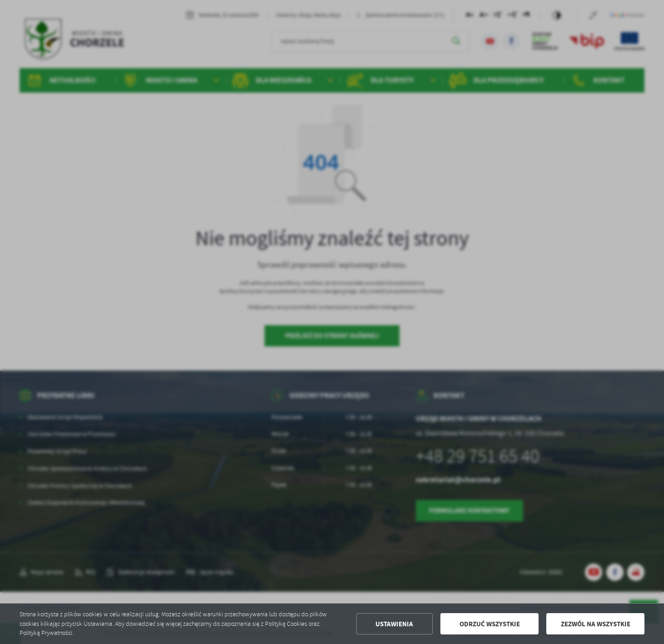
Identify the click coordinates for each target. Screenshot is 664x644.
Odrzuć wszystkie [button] (490, 624)
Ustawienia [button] (394, 624)
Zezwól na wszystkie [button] (596, 624)
